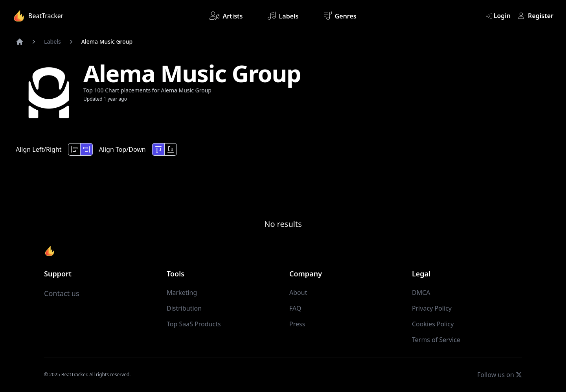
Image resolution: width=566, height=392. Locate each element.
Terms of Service (436, 340)
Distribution (184, 308)
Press (297, 324)
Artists (226, 16)
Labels (283, 16)
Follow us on (500, 375)
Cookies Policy (433, 324)
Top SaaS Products (194, 324)
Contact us (62, 293)
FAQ (295, 308)
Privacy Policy (432, 308)
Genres (340, 16)
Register (536, 16)
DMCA (421, 293)
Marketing (182, 293)
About (298, 293)
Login (498, 16)
